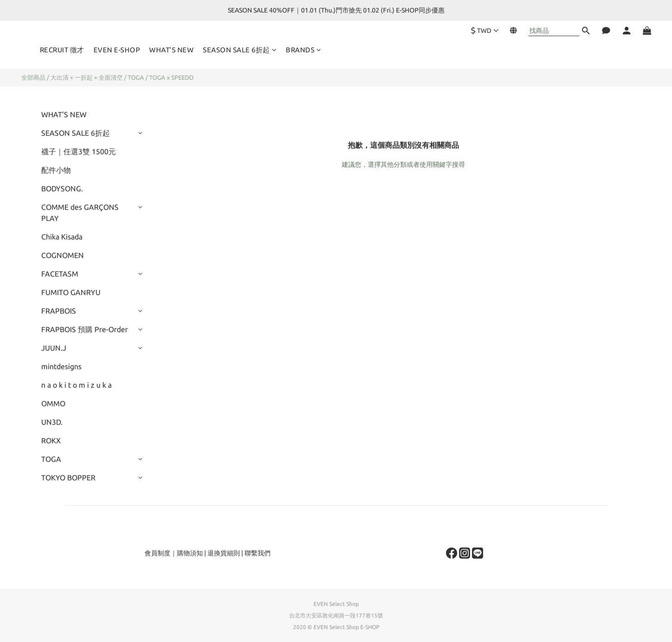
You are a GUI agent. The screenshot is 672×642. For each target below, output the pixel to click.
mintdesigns (61, 366)
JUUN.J (54, 348)
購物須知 (190, 553)
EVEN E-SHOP (117, 50)
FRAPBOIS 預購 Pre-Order (85, 329)
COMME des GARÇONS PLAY (80, 213)
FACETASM (60, 274)
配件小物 (56, 170)
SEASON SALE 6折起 (240, 50)
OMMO (53, 403)
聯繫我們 (257, 553)
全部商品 (33, 77)
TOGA (136, 77)
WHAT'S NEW (171, 50)
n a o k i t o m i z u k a (76, 385)
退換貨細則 (224, 553)
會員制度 (157, 553)
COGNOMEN (63, 255)
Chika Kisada (62, 237)
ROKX (51, 441)
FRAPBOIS (59, 311)
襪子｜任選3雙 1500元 (79, 151)
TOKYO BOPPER (68, 478)
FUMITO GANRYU (71, 292)
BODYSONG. (62, 189)
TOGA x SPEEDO (171, 77)
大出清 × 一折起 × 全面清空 (87, 77)
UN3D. (52, 422)
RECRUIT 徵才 (62, 50)
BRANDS (304, 50)
